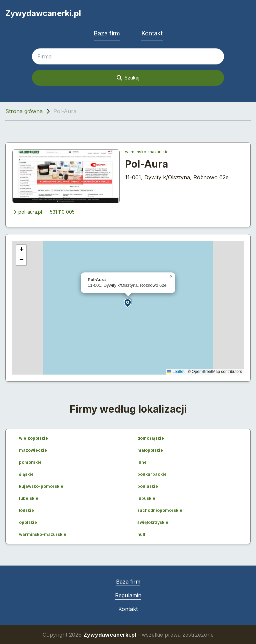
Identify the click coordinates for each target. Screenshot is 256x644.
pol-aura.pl (27, 212)
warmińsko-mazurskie (147, 152)
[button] (128, 303)
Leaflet (176, 372)
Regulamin (128, 595)
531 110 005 (62, 212)
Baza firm (107, 33)
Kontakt (152, 33)
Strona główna (24, 111)
